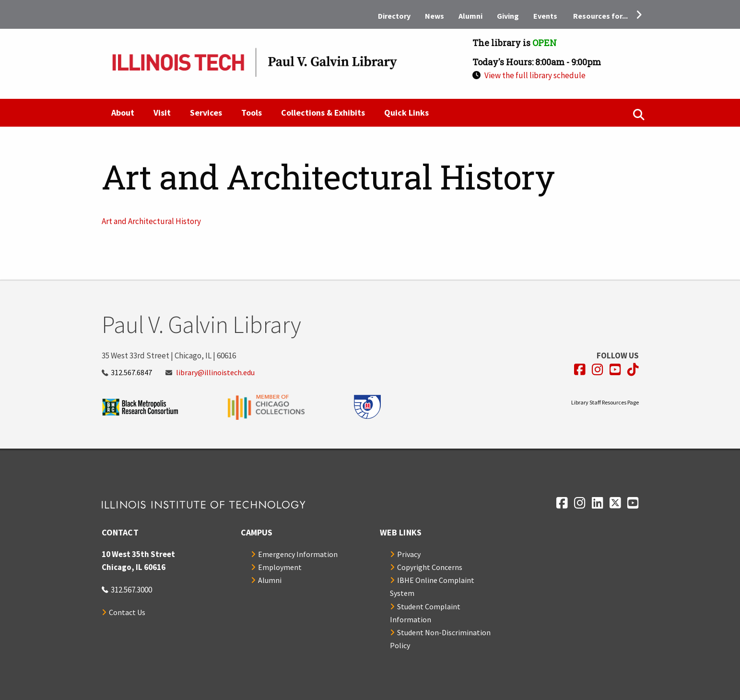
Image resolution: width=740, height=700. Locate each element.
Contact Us (127, 612)
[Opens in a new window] (580, 370)
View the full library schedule (535, 75)
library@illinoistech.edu (215, 372)
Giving (508, 16)
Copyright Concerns (430, 567)
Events (545, 16)
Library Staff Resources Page (605, 402)
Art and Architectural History (151, 221)
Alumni (470, 16)
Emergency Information (298, 554)
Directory (394, 16)
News (435, 16)
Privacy (409, 554)
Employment (280, 567)
